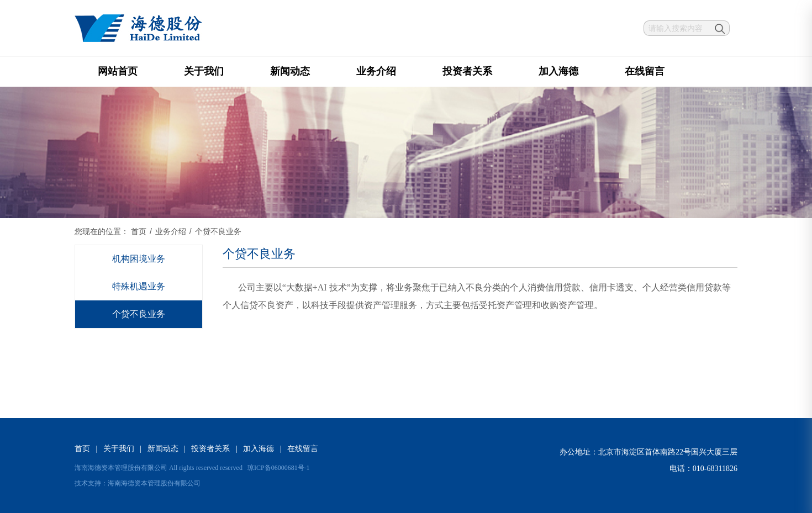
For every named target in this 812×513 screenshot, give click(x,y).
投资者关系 (467, 71)
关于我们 (204, 71)
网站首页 (118, 71)
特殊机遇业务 (139, 286)
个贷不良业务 (139, 314)
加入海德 (558, 71)
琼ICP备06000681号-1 (279, 468)
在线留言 (645, 71)
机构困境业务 (139, 259)
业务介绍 (376, 71)
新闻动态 (290, 71)
